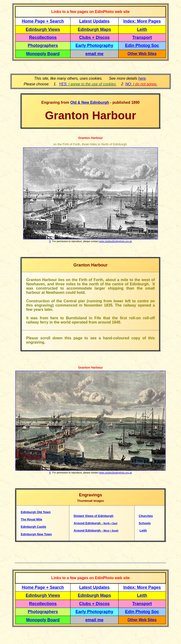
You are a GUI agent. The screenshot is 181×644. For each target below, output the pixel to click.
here (142, 78)
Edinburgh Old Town (36, 512)
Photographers (43, 46)
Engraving (51, 102)
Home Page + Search (43, 21)
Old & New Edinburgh (90, 102)
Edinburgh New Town (36, 534)
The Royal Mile (31, 519)
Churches (146, 516)
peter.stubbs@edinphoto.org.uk (115, 241)
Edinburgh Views (43, 29)
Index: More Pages (142, 21)
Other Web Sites (142, 54)
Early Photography (95, 46)
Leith (143, 530)
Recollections (43, 37)
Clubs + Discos (95, 37)
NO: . (141, 84)
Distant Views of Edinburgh (93, 516)
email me (94, 54)
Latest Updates (94, 21)
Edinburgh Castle (33, 527)
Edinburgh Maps (94, 29)
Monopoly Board (43, 54)
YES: (87, 84)
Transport (142, 37)
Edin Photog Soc (142, 46)
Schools (145, 523)
